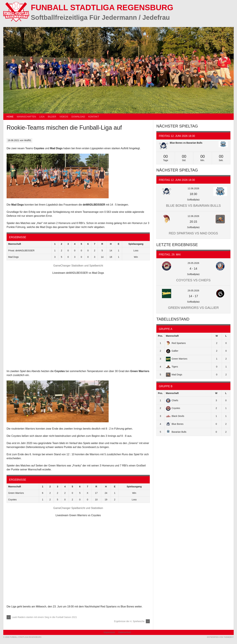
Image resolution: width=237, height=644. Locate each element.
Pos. (160, 336)
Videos (64, 117)
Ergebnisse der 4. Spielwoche (132, 621)
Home (10, 117)
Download (78, 117)
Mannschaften (26, 117)
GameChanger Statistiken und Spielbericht (78, 266)
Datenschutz (125, 632)
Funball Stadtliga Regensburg (102, 7)
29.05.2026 (193, 263)
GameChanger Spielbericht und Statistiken (78, 508)
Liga (42, 117)
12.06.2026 (193, 188)
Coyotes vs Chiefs (193, 280)
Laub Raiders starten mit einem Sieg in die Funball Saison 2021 (42, 617)
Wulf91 (28, 140)
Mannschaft (172, 336)
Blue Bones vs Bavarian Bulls (186, 143)
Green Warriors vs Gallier (193, 308)
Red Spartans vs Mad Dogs (193, 233)
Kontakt (94, 117)
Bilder (52, 117)
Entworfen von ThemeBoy (220, 637)
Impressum (109, 632)
